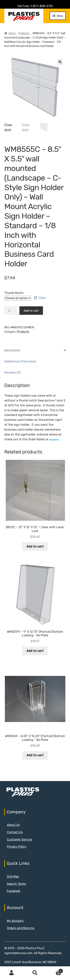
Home (12, 33)
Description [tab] (12, 350)
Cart (55, 970)
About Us (13, 825)
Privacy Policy (17, 847)
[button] (60, 62)
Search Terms (16, 884)
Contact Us (15, 832)
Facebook (14, 891)
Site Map (13, 876)
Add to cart (31, 310)
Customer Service (19, 840)
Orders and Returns (21, 928)
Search (35, 973)
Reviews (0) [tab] (12, 372)
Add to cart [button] (35, 546)
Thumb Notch (14, 293)
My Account (15, 921)
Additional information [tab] (20, 361)
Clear (42, 298)
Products (24, 33)
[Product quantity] (11, 311)
